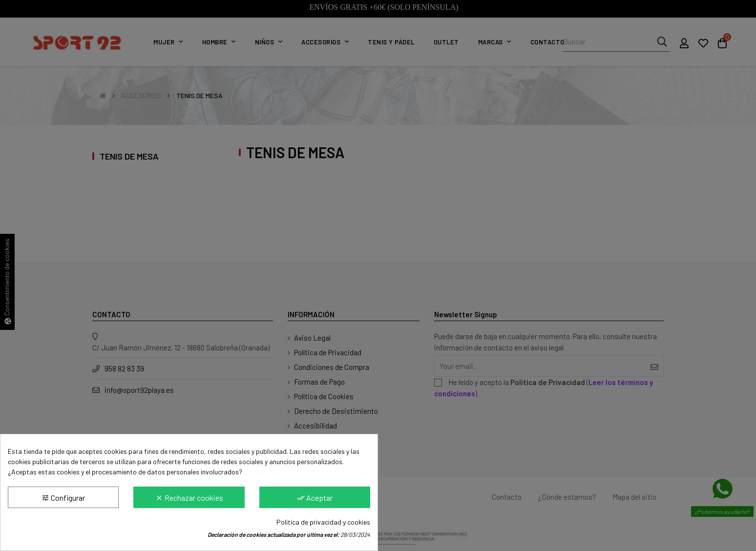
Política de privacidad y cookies (323, 522)
